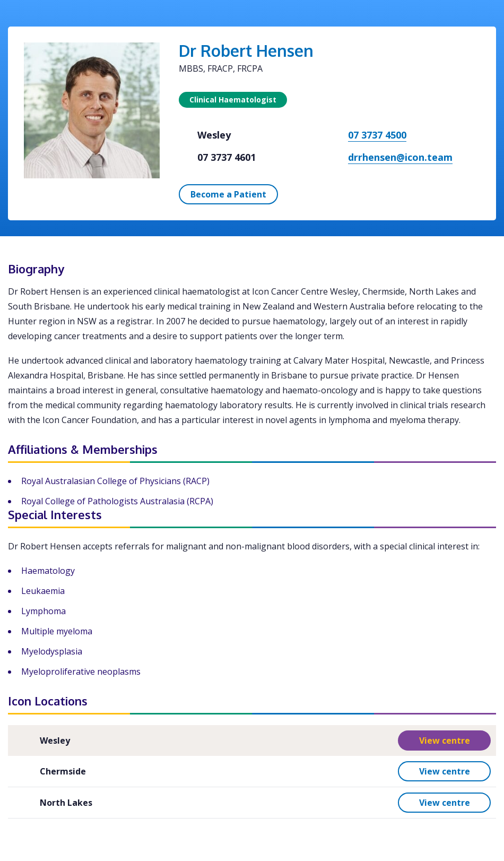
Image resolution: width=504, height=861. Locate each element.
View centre (445, 741)
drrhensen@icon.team (400, 157)
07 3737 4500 (377, 135)
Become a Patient (228, 194)
